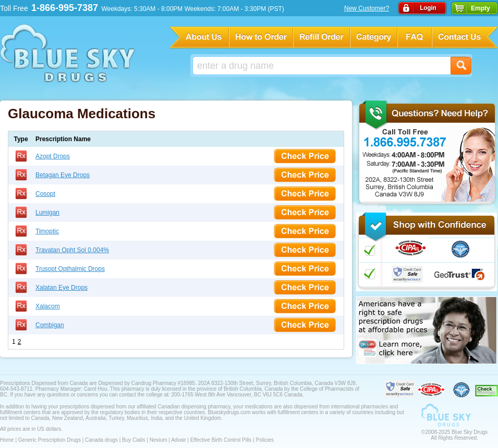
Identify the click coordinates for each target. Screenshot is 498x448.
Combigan (50, 325)
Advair (178, 440)
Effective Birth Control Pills (221, 440)
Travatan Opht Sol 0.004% (72, 250)
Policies (264, 440)
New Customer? (367, 8)
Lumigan (47, 213)
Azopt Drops (53, 156)
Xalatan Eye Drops (62, 288)
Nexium (159, 440)
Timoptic (47, 231)
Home (7, 440)
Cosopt (45, 194)
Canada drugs (101, 440)
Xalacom (48, 306)
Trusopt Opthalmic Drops (70, 269)
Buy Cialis (133, 440)
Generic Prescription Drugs (50, 440)
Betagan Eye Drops (63, 175)
